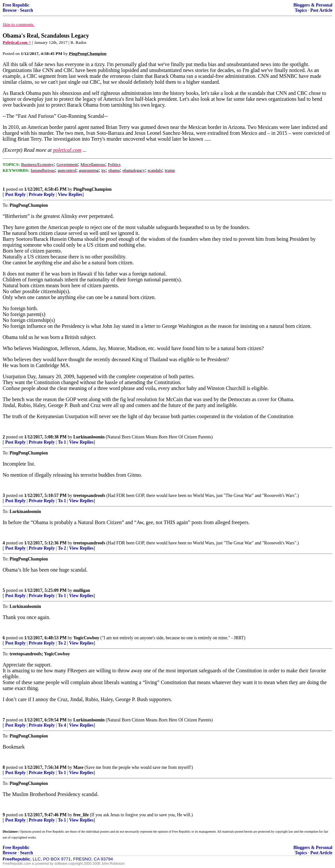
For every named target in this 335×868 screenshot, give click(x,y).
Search (26, 10)
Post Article (321, 10)
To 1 (62, 442)
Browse (10, 10)
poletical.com (67, 150)
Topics (301, 10)
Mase (78, 767)
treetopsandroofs (89, 496)
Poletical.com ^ (17, 42)
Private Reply (42, 195)
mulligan (82, 590)
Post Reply (15, 195)
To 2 (62, 548)
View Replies (70, 195)
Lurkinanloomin (89, 437)
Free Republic (16, 5)
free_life (81, 815)
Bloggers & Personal (313, 5)
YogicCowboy (86, 638)
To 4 (62, 725)
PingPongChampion (92, 189)
